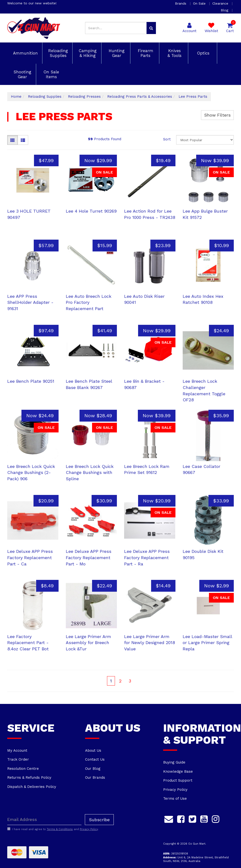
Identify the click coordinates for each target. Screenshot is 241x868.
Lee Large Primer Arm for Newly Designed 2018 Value (150, 643)
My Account (17, 750)
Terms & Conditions (60, 829)
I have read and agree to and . (53, 829)
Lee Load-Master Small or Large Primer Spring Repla (207, 643)
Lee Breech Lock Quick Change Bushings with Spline (90, 472)
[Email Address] (44, 820)
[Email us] (169, 819)
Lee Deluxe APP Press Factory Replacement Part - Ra (147, 557)
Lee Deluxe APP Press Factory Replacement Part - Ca (30, 557)
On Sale (200, 3)
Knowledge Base (178, 771)
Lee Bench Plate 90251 (31, 381)
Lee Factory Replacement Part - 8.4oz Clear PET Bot (28, 643)
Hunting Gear (116, 53)
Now (98, 160)
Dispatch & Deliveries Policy (32, 787)
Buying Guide (174, 762)
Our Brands (95, 778)
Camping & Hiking (87, 53)
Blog (225, 10)
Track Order (18, 759)
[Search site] (151, 28)
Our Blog (93, 769)
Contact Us (95, 759)
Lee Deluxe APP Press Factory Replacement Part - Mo (89, 557)
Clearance (221, 3)
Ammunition (25, 53)
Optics (203, 53)
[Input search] (116, 28)
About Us (93, 750)
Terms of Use (175, 799)
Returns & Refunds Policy (29, 778)
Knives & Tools (174, 53)
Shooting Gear (22, 74)
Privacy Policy (175, 790)
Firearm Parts (145, 53)
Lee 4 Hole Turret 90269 (91, 211)
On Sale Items (51, 74)
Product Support (178, 780)
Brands (181, 3)
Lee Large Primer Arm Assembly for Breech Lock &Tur (88, 643)
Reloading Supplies (57, 53)
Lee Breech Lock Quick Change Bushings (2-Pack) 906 (31, 472)
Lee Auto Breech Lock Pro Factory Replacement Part (89, 302)
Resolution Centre (23, 769)
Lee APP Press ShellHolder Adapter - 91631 (30, 302)
